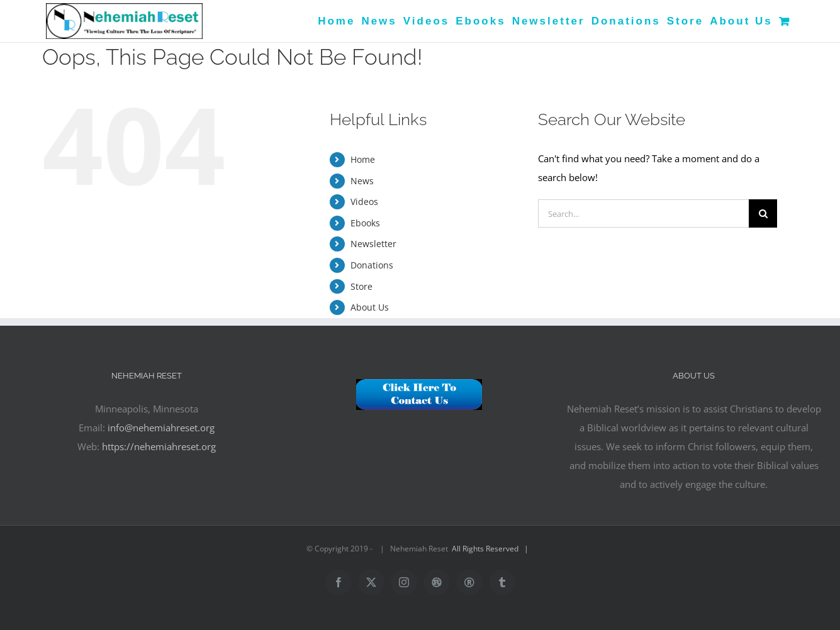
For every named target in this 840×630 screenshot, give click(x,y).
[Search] (763, 213)
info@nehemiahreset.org (161, 428)
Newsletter (373, 244)
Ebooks (365, 223)
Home (363, 159)
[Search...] (644, 213)
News (362, 181)
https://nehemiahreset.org (159, 446)
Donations (372, 265)
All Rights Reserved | (492, 549)
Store (361, 286)
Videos (364, 202)
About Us (370, 307)
